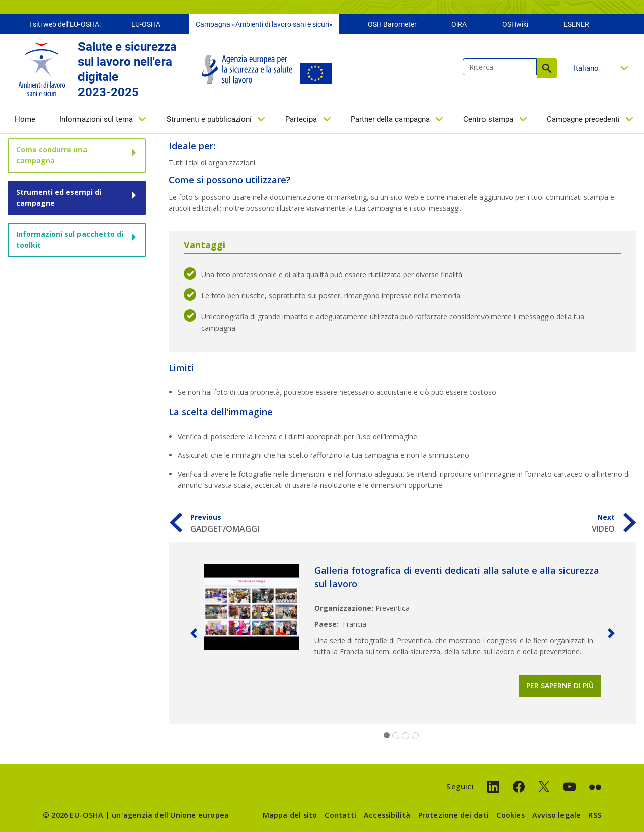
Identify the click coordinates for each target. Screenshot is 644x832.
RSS (595, 815)
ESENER (576, 24)
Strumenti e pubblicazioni (209, 119)
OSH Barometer (392, 24)
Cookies (510, 815)
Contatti (340, 815)
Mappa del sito (290, 815)
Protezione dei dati (454, 815)
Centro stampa (488, 119)
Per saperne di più (560, 685)
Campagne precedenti (583, 119)
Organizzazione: (344, 608)
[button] (194, 633)
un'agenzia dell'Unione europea (170, 815)
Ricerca (547, 68)
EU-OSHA (146, 24)
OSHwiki (515, 24)
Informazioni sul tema (96, 119)
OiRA (459, 24)
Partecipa (301, 119)
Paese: (327, 624)
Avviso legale (557, 815)
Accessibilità (387, 815)
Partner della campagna (390, 119)
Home (25, 119)
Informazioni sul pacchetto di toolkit (70, 240)
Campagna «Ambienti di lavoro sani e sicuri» (264, 24)
